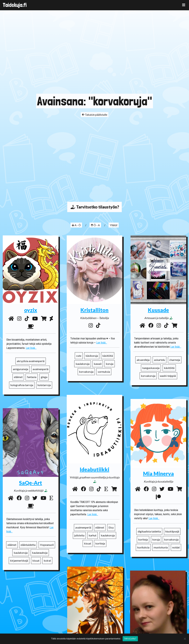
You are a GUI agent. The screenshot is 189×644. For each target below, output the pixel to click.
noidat (176, 547)
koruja (110, 364)
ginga (44, 377)
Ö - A (95, 225)
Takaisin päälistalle (95, 115)
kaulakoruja (83, 364)
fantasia (32, 377)
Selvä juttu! (130, 639)
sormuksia (104, 372)
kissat (88, 543)
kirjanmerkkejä (19, 556)
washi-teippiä (168, 376)
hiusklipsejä (172, 531)
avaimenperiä (40, 369)
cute (79, 356)
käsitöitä (108, 356)
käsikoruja (92, 356)
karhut (93, 535)
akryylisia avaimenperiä (31, 361)
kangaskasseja (151, 368)
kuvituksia (143, 547)
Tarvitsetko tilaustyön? (94, 207)
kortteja (100, 543)
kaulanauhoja (40, 548)
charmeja (175, 360)
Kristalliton (94, 310)
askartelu (160, 360)
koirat (47, 556)
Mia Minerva (158, 473)
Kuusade (158, 310)
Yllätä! (114, 225)
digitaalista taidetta (149, 531)
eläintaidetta (28, 540)
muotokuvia (161, 547)
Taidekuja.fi (15, 5)
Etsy (111, 527)
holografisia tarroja (22, 385)
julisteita (79, 535)
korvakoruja (86, 372)
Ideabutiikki (94, 469)
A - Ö (76, 225)
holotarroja (44, 385)
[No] (185, 639)
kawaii (98, 364)
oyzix (31, 310)
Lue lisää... (31, 348)
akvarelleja (143, 360)
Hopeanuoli (47, 540)
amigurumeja (20, 369)
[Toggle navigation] (184, 5)
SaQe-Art (31, 478)
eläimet (18, 377)
